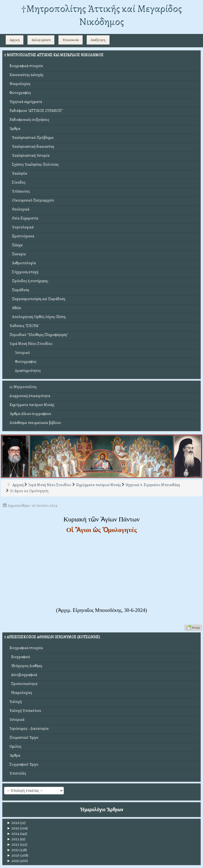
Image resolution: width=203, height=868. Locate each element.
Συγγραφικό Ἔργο (24, 764)
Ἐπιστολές (18, 773)
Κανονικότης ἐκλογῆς (26, 75)
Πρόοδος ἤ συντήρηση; (29, 281)
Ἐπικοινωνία (71, 40)
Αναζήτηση (98, 40)
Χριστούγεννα (22, 236)
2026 (13, 823)
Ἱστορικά (17, 720)
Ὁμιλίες (15, 746)
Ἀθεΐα (15, 308)
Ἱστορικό (22, 353)
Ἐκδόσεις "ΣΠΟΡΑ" (24, 326)
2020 (13, 855)
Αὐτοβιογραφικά (23, 675)
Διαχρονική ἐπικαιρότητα (30, 396)
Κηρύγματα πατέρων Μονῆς (32, 405)
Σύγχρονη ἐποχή (24, 272)
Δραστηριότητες (28, 371)
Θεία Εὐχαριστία (24, 218)
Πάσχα (16, 245)
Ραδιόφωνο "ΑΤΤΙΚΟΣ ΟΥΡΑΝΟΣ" (36, 111)
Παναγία (18, 254)
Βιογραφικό (20, 657)
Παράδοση (19, 290)
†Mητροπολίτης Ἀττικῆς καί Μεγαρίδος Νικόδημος (101, 15)
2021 (13, 850)
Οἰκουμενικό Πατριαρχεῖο (32, 200)
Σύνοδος (18, 182)
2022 (13, 845)
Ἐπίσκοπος (20, 191)
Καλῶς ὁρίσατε (41, 40)
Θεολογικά (19, 209)
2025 (13, 828)
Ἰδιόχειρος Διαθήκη (26, 666)
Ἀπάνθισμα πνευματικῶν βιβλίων (35, 423)
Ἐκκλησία (18, 173)
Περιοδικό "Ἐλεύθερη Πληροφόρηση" (39, 335)
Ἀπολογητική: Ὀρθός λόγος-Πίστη (38, 317)
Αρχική (15, 40)
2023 (13, 839)
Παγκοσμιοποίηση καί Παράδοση (37, 299)
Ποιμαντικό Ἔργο (24, 738)
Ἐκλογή (16, 702)
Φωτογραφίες (20, 93)
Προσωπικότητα (24, 684)
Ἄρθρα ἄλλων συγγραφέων (30, 414)
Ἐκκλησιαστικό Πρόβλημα (32, 138)
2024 (13, 834)
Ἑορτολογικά (22, 227)
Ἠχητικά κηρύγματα (26, 102)
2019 (13, 861)
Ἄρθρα (15, 129)
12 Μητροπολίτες (23, 387)
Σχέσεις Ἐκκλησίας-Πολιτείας (34, 164)
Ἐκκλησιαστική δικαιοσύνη (32, 147)
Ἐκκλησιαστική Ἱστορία (29, 155)
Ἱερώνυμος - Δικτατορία (29, 729)
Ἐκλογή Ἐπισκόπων (25, 711)
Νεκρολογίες (20, 84)
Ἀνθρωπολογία (23, 263)
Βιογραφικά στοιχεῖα (26, 66)
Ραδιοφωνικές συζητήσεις (29, 120)
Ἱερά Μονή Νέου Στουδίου (31, 344)
